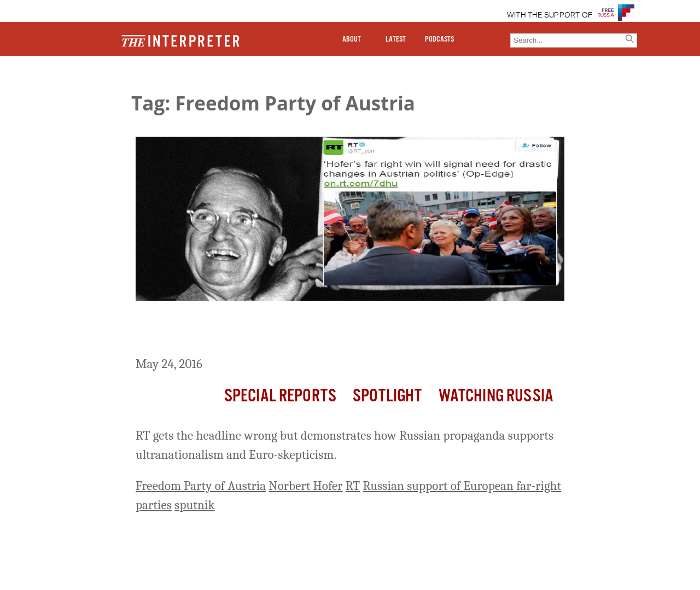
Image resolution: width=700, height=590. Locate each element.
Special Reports (280, 396)
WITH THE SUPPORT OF (550, 15)
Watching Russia (496, 396)
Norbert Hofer (306, 486)
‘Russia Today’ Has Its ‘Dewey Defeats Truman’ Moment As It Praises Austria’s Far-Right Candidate (330, 331)
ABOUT (352, 39)
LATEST (396, 39)
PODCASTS (439, 39)
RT (353, 486)
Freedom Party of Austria (201, 486)
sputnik (194, 505)
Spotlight (387, 396)
